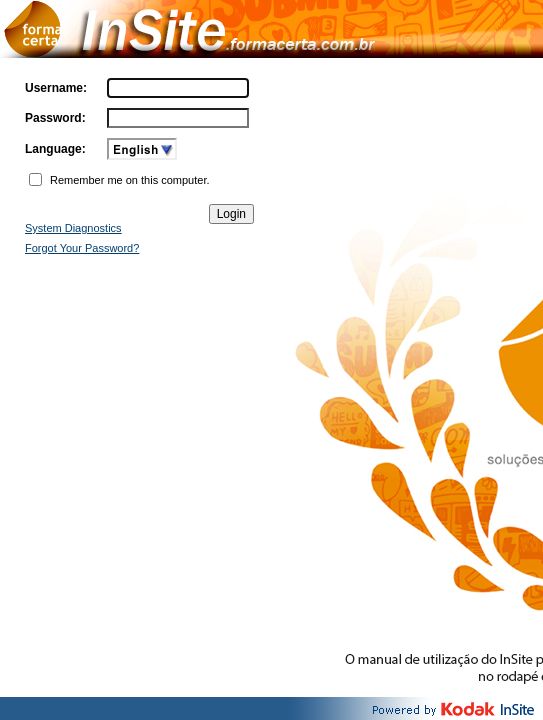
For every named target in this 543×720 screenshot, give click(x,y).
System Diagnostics (73, 228)
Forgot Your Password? (82, 248)
